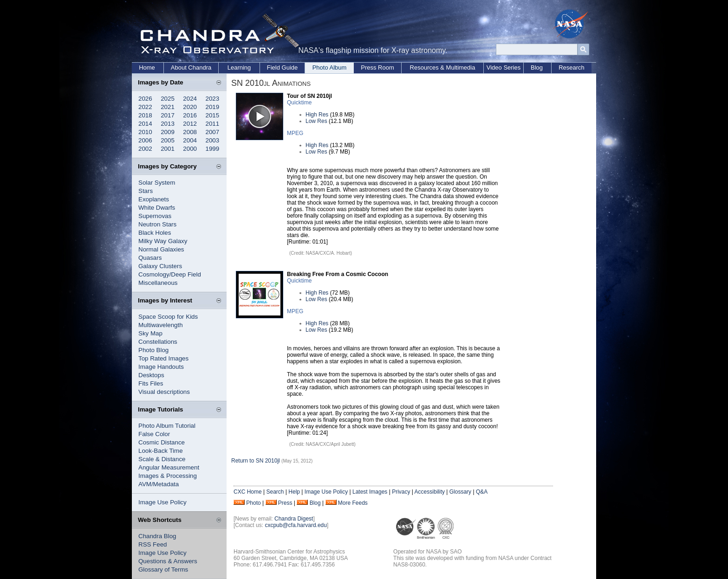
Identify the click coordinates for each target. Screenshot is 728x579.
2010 (145, 132)
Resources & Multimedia (443, 68)
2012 (190, 124)
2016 (190, 115)
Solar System (157, 183)
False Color (154, 434)
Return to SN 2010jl (256, 461)
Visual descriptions (164, 392)
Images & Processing (168, 476)
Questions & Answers (168, 561)
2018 (145, 115)
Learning (239, 68)
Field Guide (282, 68)
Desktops (151, 375)
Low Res (316, 121)
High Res (317, 115)
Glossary (460, 492)
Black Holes (155, 233)
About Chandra (191, 68)
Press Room (377, 68)
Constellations (158, 342)
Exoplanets (154, 199)
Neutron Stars (157, 224)
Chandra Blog (157, 536)
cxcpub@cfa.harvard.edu (296, 525)
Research (572, 68)
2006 (145, 140)
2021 (168, 107)
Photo (253, 503)
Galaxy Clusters (160, 266)
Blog (537, 68)
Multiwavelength (161, 325)
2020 (190, 107)
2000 (190, 149)
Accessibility (430, 492)
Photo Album (330, 68)
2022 (145, 107)
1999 (213, 149)
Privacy (401, 492)
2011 (213, 124)
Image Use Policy (162, 502)
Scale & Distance (162, 459)
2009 (168, 132)
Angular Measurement (169, 467)
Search (275, 492)
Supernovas (155, 216)
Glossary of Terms (163, 569)
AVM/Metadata (159, 484)
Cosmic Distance (162, 442)
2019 (213, 107)
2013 (168, 124)
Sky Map (150, 333)
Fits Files (151, 383)
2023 (213, 99)
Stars (146, 191)
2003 (213, 140)
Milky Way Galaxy (163, 241)
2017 (168, 115)
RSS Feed (153, 544)
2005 (168, 140)
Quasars (150, 258)
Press (285, 503)
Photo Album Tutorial (167, 426)
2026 (145, 99)
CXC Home (248, 492)
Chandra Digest (294, 519)
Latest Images (370, 492)
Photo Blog (153, 350)
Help (294, 492)
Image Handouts (161, 367)
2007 (213, 132)
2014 (145, 124)
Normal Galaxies (161, 249)
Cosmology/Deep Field (170, 274)
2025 (168, 99)
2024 (190, 99)
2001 (168, 149)
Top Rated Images (163, 358)
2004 (190, 140)
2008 (190, 132)
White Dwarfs (157, 208)
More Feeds (353, 503)
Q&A (482, 492)
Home (147, 68)
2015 (213, 115)
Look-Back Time (161, 451)
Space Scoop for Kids (168, 317)
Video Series (504, 68)
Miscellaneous (158, 283)
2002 (145, 149)
